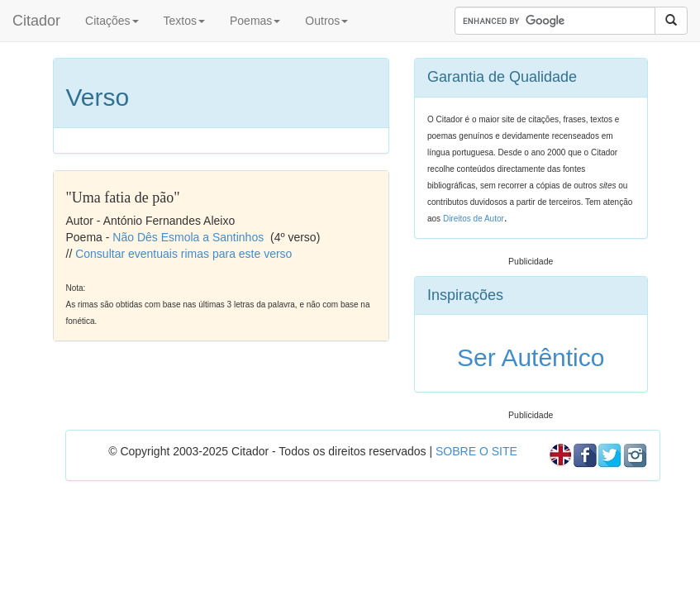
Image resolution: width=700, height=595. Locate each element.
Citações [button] (112, 21)
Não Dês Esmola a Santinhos (188, 237)
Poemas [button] (255, 21)
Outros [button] (326, 21)
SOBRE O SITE (476, 451)
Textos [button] (184, 21)
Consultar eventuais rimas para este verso (183, 254)
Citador (36, 21)
